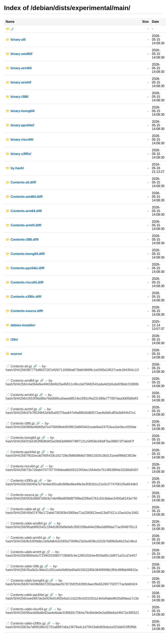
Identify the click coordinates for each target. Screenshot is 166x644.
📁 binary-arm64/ (19, 68)
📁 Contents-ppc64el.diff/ (25, 268)
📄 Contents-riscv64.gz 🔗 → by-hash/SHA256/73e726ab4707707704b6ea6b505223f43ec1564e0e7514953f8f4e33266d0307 (72, 468)
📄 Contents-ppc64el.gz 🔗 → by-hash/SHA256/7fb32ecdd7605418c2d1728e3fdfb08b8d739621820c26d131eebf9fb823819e (71, 454)
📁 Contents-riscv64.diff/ (25, 282)
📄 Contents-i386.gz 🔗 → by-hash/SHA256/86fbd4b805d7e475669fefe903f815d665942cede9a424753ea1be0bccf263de (71, 425)
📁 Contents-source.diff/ (24, 311)
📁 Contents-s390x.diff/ (23, 297)
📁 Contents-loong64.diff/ (25, 254)
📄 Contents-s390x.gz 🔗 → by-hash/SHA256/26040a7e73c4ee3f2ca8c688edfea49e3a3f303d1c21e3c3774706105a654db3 (72, 482)
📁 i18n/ (12, 340)
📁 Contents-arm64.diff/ (24, 211)
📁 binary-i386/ (17, 97)
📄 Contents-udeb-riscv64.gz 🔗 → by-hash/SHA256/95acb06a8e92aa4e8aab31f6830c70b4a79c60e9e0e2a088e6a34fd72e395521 (72, 611)
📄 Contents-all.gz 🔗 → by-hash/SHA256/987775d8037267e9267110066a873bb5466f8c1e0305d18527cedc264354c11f (72, 368)
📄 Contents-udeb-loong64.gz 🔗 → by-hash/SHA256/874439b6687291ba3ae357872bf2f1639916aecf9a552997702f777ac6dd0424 (72, 582)
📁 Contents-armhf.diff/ (23, 225)
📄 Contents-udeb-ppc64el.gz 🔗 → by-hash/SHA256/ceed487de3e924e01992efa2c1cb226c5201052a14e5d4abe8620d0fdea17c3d (72, 597)
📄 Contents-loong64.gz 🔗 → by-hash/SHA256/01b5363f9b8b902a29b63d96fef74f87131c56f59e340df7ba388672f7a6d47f (70, 439)
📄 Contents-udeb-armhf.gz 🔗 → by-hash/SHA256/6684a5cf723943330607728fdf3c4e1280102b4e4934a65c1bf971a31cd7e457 (71, 554)
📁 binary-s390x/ (18, 154)
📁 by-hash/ (15, 168)
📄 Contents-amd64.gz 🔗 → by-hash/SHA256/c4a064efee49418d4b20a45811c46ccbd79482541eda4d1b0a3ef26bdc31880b (72, 382)
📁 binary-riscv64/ (19, 140)
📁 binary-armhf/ (18, 82)
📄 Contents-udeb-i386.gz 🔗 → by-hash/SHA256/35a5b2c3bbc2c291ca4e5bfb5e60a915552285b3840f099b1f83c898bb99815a (72, 568)
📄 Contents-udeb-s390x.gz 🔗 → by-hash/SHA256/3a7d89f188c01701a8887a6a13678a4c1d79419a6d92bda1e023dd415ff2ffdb (71, 625)
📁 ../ (9, 29)
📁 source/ (14, 354)
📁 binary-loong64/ (20, 111)
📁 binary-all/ (16, 40)
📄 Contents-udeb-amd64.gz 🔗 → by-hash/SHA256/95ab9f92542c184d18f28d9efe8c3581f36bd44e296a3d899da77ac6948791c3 (71, 525)
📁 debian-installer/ (20, 325)
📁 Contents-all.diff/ (21, 182)
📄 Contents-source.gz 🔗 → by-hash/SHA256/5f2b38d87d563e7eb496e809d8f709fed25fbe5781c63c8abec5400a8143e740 (71, 497)
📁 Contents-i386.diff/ (22, 240)
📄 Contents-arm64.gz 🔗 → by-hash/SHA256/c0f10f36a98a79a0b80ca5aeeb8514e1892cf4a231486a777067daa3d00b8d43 (72, 397)
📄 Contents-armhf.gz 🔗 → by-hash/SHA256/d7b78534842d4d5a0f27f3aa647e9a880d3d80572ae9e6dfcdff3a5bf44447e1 (71, 411)
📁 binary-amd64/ (19, 54)
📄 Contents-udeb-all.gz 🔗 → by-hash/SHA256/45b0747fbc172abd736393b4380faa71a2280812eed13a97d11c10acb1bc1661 (72, 511)
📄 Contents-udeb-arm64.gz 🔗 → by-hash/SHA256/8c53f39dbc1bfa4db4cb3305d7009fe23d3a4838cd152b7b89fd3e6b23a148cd (71, 539)
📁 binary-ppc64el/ (20, 125)
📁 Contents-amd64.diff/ (24, 197)
